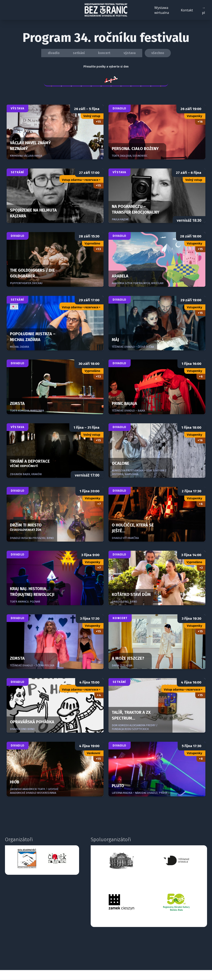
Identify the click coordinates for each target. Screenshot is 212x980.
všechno (158, 53)
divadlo (54, 53)
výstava (130, 53)
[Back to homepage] (106, 10)
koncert (104, 53)
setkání (79, 53)
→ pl (204, 10)
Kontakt (187, 10)
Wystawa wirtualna (162, 10)
